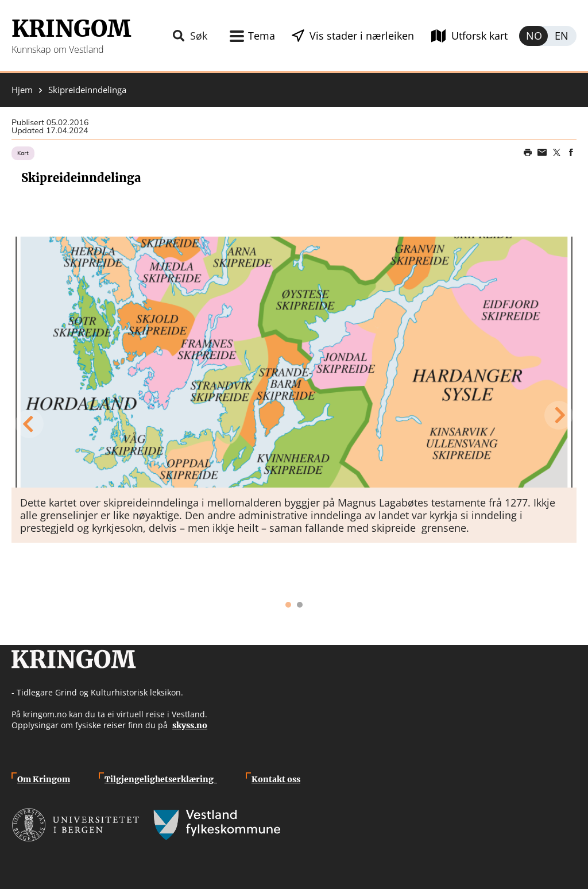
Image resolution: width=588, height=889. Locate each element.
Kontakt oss (276, 779)
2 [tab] (300, 605)
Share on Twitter (556, 153)
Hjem (22, 90)
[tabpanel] (294, 390)
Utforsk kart (479, 36)
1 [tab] (288, 605)
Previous (28, 424)
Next (560, 415)
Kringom (71, 29)
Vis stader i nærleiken (362, 36)
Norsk (533, 36)
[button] (294, 362)
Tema (262, 36)
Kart (23, 153)
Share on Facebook (571, 153)
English (562, 36)
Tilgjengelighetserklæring (161, 779)
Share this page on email (542, 153)
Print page (528, 153)
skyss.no (190, 725)
